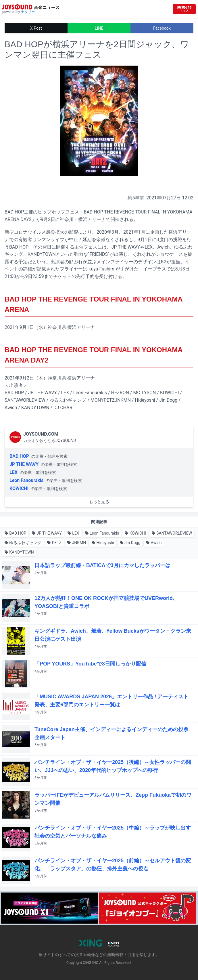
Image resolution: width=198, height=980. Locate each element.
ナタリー (28, 12)
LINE (99, 28)
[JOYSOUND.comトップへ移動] (184, 9)
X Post (36, 28)
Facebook (162, 28)
